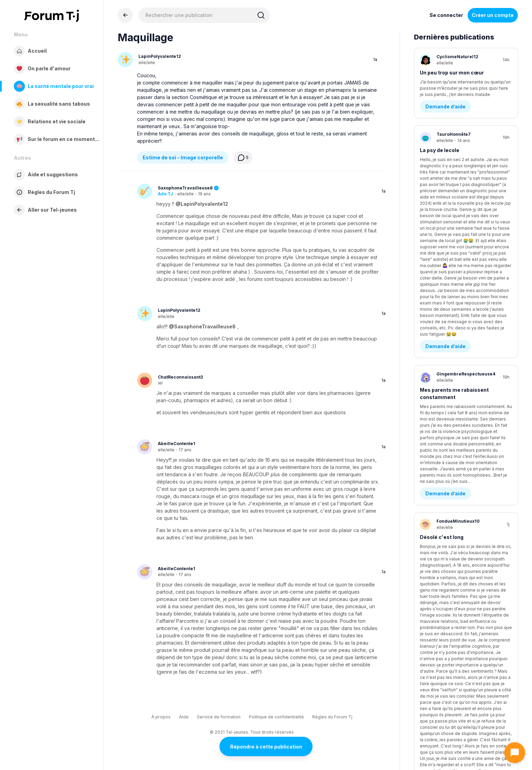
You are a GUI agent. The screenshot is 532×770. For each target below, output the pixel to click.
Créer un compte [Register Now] (493, 15)
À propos (161, 717)
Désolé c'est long (442, 318)
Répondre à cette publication (266, 747)
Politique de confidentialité (276, 717)
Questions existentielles (456, 353)
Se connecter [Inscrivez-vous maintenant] (446, 15)
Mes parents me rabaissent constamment (454, 235)
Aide (184, 717)
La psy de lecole (440, 152)
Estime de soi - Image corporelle (183, 157)
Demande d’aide (445, 108)
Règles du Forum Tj (332, 717)
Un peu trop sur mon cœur (452, 73)
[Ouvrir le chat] (515, 753)
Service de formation (219, 717)
